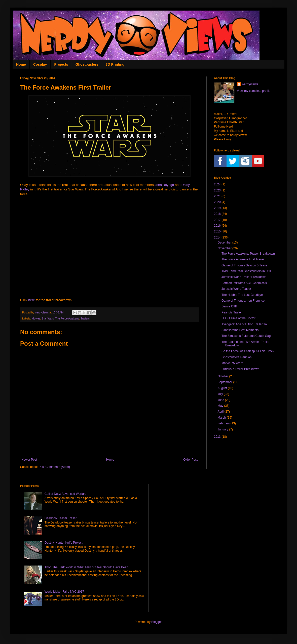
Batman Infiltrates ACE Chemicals (244, 283)
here (31, 300)
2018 (217, 214)
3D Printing (115, 64)
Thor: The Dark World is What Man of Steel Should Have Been (86, 567)
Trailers (85, 318)
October (223, 376)
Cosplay (40, 64)
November (224, 248)
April (220, 412)
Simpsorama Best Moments (240, 330)
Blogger (156, 622)
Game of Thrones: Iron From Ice (243, 301)
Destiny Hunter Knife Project (64, 543)
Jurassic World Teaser (236, 289)
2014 (217, 237)
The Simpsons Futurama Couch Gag (246, 336)
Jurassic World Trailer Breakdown (244, 277)
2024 (217, 184)
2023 (217, 190)
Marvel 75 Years (232, 363)
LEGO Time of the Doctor (238, 318)
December (224, 243)
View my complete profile (254, 91)
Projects (61, 64)
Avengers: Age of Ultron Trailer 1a (244, 324)
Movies (36, 318)
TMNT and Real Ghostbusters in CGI (246, 271)
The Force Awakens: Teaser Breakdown (248, 254)
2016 (217, 226)
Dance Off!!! (230, 306)
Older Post (190, 460)
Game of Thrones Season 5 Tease (244, 265)
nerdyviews (250, 84)
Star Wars (48, 318)
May (220, 406)
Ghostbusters (87, 64)
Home (21, 64)
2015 (217, 231)
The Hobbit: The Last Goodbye (242, 295)
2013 (217, 437)
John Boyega (164, 185)
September (225, 382)
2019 (217, 208)
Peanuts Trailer (232, 312)
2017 (217, 220)
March (222, 418)
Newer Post (29, 460)
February (224, 423)
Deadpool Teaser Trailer (61, 518)
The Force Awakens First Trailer (243, 259)
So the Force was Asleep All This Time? (248, 351)
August (222, 388)
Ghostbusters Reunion (236, 357)
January (223, 429)
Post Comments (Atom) (54, 467)
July (220, 394)
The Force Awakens (67, 318)
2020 (217, 202)
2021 (217, 196)
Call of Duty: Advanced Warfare (66, 494)
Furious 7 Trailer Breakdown (240, 369)
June (221, 400)
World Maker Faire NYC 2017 (64, 592)
